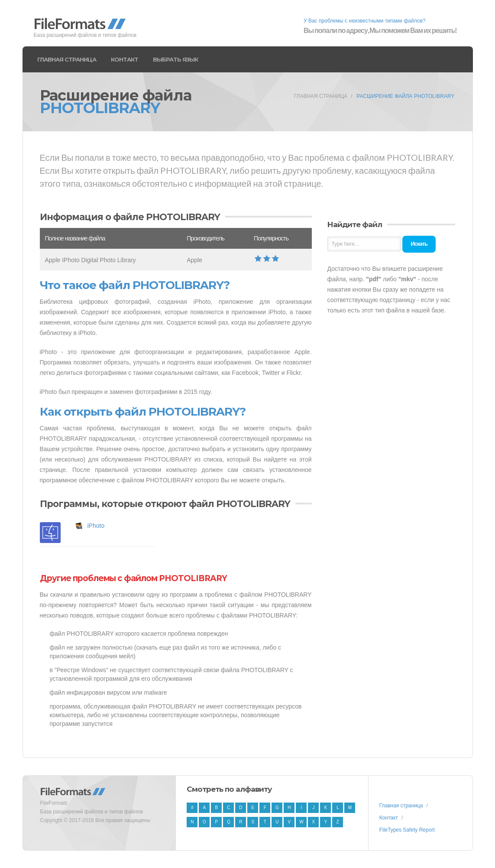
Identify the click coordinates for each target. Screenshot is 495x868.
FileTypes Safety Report (407, 830)
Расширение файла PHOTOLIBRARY (405, 96)
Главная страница (67, 59)
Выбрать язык (175, 59)
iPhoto (96, 526)
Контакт (125, 59)
